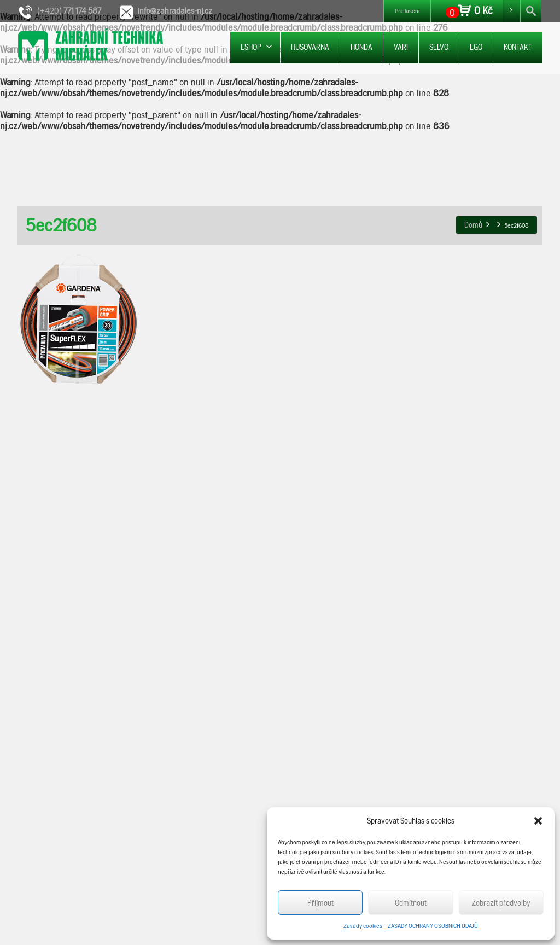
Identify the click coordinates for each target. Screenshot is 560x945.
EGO (476, 47)
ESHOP (256, 47)
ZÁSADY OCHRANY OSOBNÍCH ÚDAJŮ (433, 926)
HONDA (361, 47)
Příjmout (320, 903)
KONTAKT (518, 47)
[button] (538, 821)
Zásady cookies (363, 926)
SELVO (439, 47)
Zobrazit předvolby (501, 903)
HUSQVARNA (310, 47)
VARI (401, 47)
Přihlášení (407, 11)
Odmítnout (411, 903)
